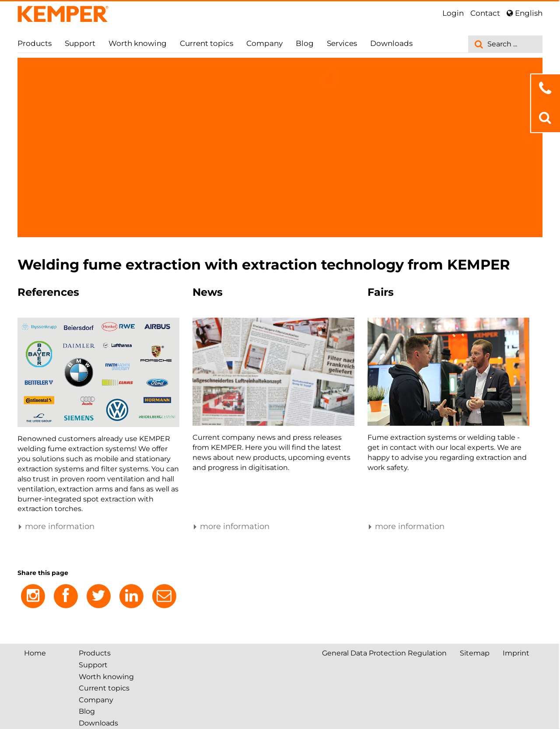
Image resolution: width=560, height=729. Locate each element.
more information (56, 526)
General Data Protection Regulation (384, 653)
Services (342, 43)
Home (35, 653)
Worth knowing (138, 43)
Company (264, 43)
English (525, 13)
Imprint (516, 653)
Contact (485, 13)
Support (80, 43)
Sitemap (475, 653)
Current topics (206, 43)
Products (35, 43)
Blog (305, 43)
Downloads (391, 43)
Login (453, 13)
